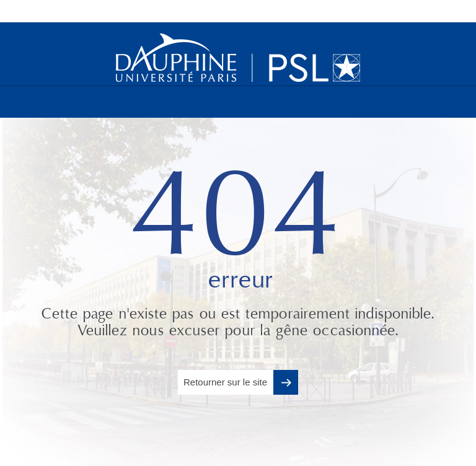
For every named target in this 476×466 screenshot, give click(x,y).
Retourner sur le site (225, 382)
